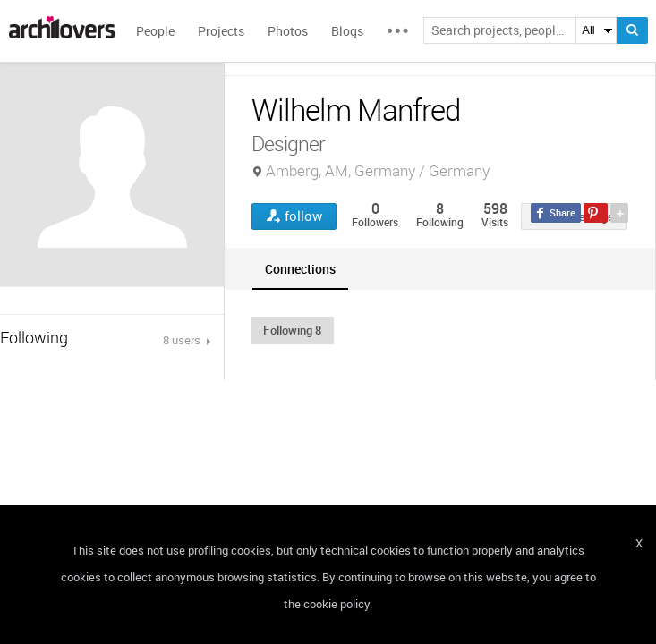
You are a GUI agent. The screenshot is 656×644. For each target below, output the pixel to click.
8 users (183, 340)
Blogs (347, 31)
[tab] (300, 269)
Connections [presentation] (300, 269)
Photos (288, 31)
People (155, 31)
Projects (221, 31)
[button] (292, 330)
